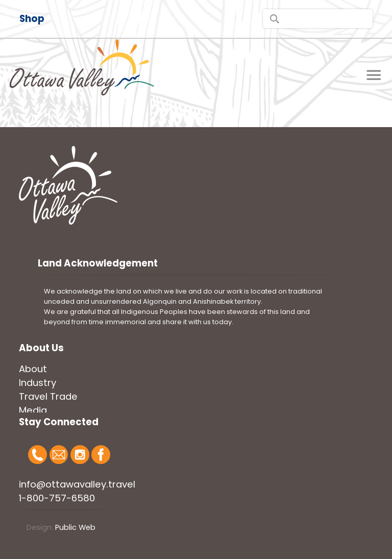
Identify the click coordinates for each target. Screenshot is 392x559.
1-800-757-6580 (57, 498)
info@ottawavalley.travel (77, 484)
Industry (38, 383)
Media (33, 410)
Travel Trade (48, 396)
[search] (318, 19)
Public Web (75, 527)
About (33, 369)
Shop (32, 19)
